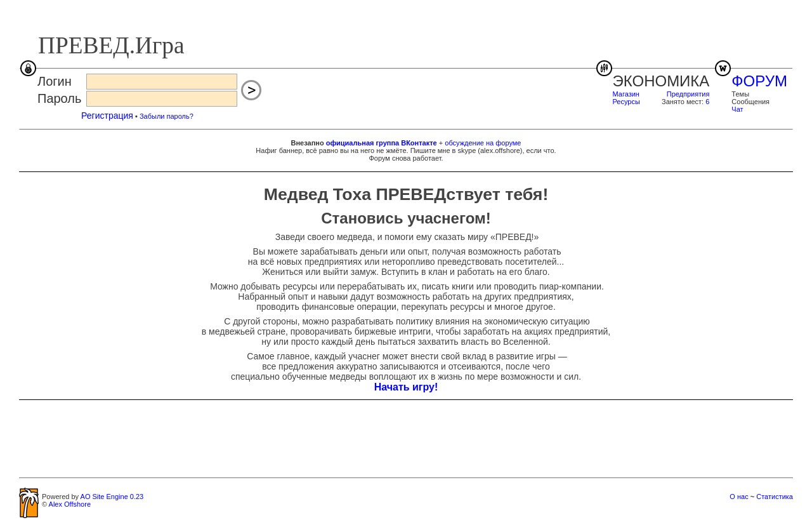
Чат (737, 109)
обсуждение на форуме (483, 143)
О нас (739, 497)
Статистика (775, 497)
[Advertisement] (406, 438)
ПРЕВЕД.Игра (111, 45)
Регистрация (107, 116)
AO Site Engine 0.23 (112, 497)
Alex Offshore (70, 504)
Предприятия (688, 94)
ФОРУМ (759, 81)
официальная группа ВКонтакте (382, 143)
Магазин (626, 94)
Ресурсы (626, 102)
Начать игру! (406, 387)
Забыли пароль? (167, 116)
